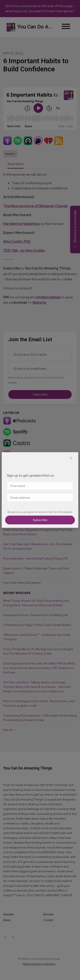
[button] (71, 458)
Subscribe (40, 520)
